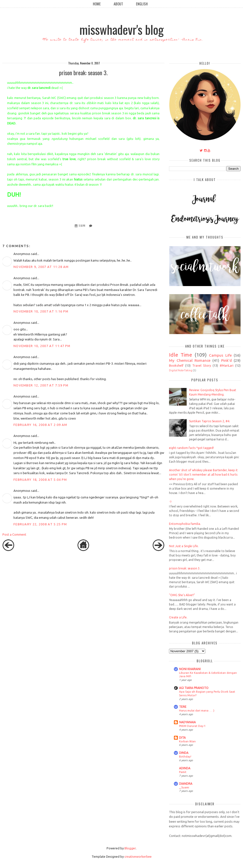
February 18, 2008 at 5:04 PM (40, 480)
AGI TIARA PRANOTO (194, 688)
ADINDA (185, 768)
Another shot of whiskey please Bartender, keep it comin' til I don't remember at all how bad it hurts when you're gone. (203, 475)
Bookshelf (176, 365)
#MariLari (227, 365)
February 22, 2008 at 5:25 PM (40, 524)
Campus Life (220, 355)
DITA (182, 738)
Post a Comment (14, 534)
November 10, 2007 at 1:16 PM (41, 311)
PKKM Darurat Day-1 (192, 726)
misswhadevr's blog (121, 29)
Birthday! (185, 756)
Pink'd (226, 360)
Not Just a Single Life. (184, 546)
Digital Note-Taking (181, 370)
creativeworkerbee (138, 856)
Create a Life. (178, 617)
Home (97, 4)
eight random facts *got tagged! (191, 448)
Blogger (130, 848)
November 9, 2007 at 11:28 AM (41, 267)
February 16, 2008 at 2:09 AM (40, 425)
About (118, 4)
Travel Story (202, 365)
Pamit (183, 772)
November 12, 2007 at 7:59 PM (41, 385)
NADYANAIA (187, 722)
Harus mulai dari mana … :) (197, 710)
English (142, 4)
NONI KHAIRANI (190, 669)
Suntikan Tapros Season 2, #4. (210, 421)
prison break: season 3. (185, 568)
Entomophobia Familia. (185, 524)
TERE (183, 707)
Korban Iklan (187, 741)
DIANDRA (186, 784)
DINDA (184, 753)
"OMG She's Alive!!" (182, 595)
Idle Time (181, 355)
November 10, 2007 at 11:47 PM (42, 346)
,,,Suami (184, 787)
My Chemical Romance (190, 360)
